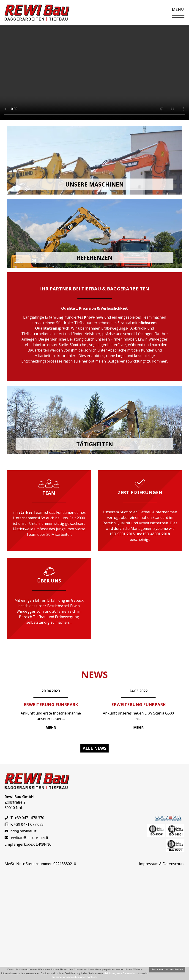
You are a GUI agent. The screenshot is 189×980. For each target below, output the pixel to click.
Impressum (149, 864)
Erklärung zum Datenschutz (121, 973)
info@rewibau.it (23, 831)
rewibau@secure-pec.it (29, 838)
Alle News (94, 748)
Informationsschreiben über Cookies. (75, 977)
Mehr (51, 728)
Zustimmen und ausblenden (167, 969)
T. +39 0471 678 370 (24, 818)
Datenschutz (174, 864)
